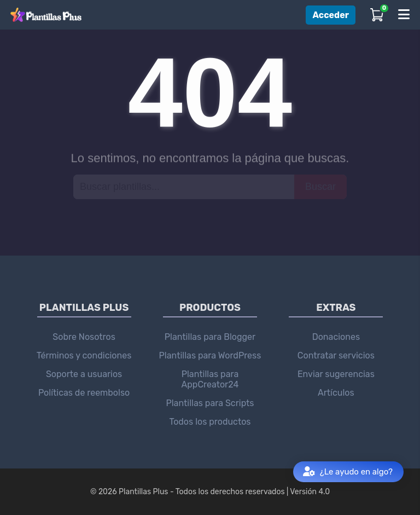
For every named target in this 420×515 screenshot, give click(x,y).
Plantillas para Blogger (210, 337)
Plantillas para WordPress (210, 355)
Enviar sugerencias (336, 374)
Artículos (336, 393)
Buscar (320, 186)
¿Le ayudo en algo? (348, 472)
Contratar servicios (336, 355)
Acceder (331, 15)
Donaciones (336, 337)
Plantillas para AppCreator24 (210, 379)
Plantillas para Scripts (210, 403)
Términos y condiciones (84, 355)
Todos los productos (210, 422)
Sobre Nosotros (84, 337)
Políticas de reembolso (84, 393)
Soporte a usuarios (84, 374)
